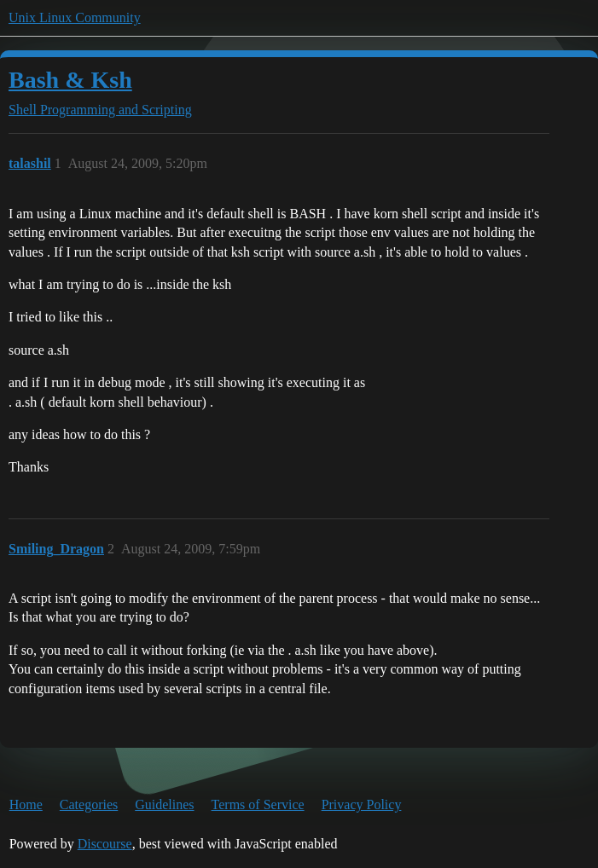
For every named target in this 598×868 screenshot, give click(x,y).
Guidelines (164, 804)
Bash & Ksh (70, 80)
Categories (89, 804)
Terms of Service (258, 804)
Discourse (105, 844)
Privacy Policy (362, 804)
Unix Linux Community (75, 17)
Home (26, 804)
